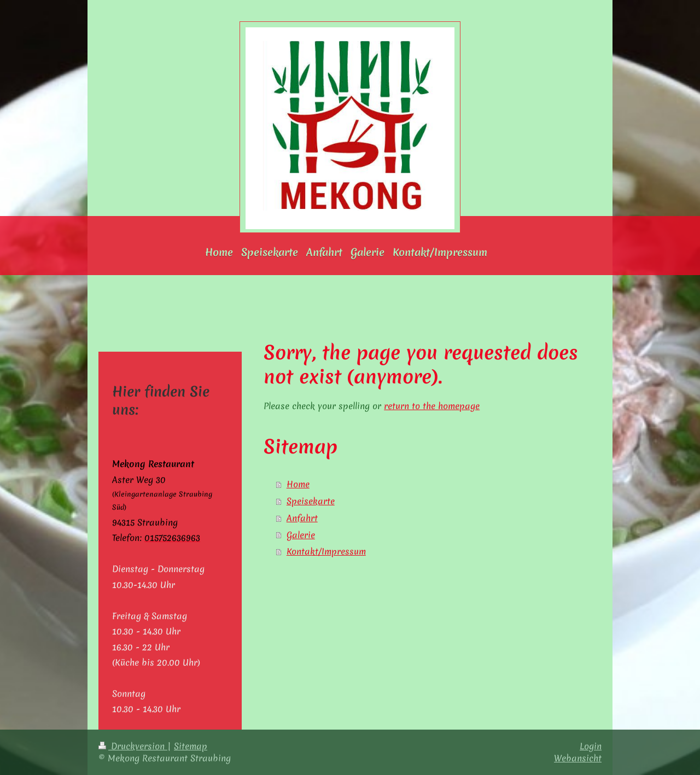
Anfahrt (302, 518)
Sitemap (191, 746)
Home (298, 484)
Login (591, 746)
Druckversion (133, 746)
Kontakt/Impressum (326, 551)
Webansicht (578, 758)
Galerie (301, 535)
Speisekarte (311, 501)
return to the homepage (432, 406)
